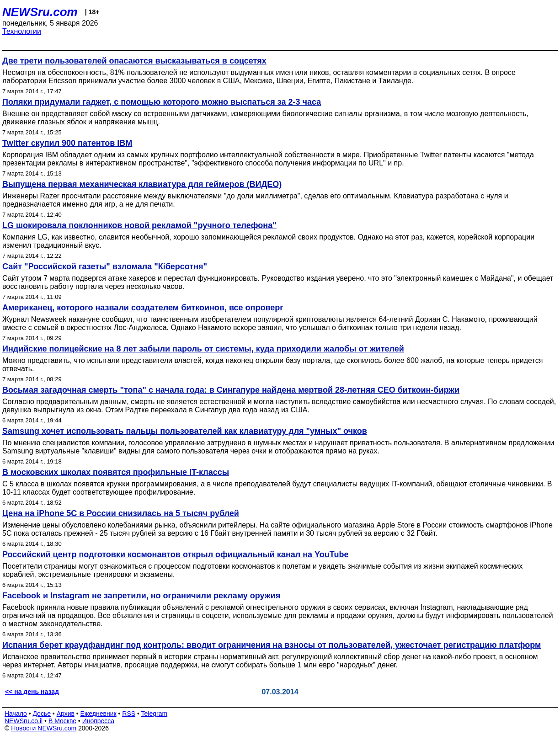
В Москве (62, 721)
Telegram (155, 714)
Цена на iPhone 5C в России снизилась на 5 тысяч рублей (121, 513)
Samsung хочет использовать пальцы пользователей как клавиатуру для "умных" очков (185, 431)
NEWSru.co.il (24, 721)
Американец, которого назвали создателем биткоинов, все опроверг (143, 308)
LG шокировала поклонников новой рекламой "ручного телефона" (139, 225)
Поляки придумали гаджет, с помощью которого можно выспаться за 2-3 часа (162, 102)
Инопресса (99, 721)
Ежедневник (99, 714)
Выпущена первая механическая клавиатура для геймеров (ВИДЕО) (142, 184)
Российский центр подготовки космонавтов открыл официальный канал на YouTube (175, 554)
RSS (129, 714)
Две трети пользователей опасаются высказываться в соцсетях (134, 61)
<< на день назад (32, 692)
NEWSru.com (40, 12)
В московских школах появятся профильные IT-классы (116, 472)
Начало (16, 714)
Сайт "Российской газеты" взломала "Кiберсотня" (105, 266)
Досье (42, 714)
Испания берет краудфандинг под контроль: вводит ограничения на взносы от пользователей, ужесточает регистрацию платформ (272, 645)
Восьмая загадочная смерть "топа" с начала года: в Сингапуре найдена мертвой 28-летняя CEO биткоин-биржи (231, 390)
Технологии (22, 31)
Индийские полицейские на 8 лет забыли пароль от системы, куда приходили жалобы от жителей (203, 349)
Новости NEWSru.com (44, 728)
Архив (66, 714)
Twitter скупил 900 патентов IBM (67, 143)
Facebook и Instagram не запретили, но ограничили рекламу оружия (141, 596)
